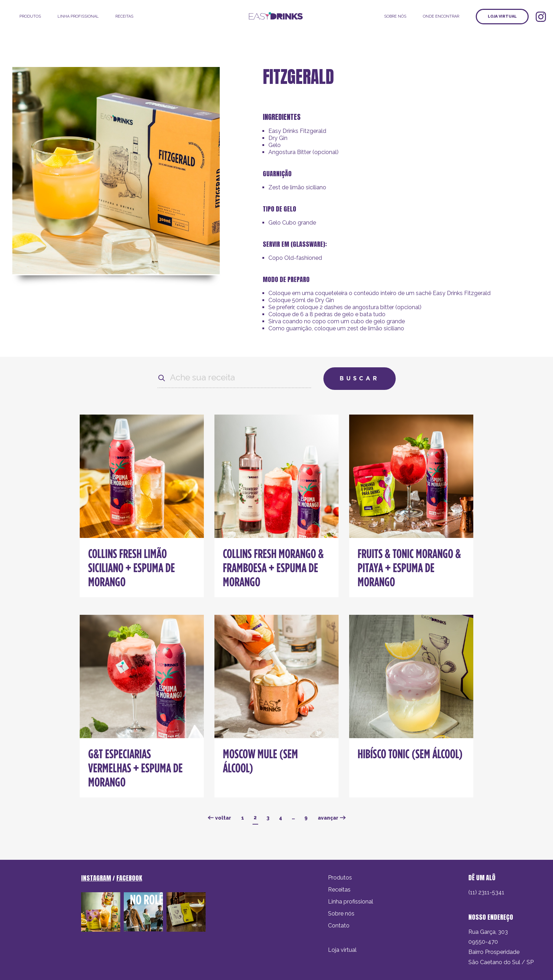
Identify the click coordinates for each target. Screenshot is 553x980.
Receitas (124, 16)
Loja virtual (502, 16)
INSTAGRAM (96, 878)
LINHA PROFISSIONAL (78, 16)
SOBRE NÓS (395, 16)
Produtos (30, 16)
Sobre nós (341, 914)
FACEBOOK (129, 878)
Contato (339, 926)
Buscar (360, 379)
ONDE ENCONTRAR (441, 16)
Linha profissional (351, 902)
